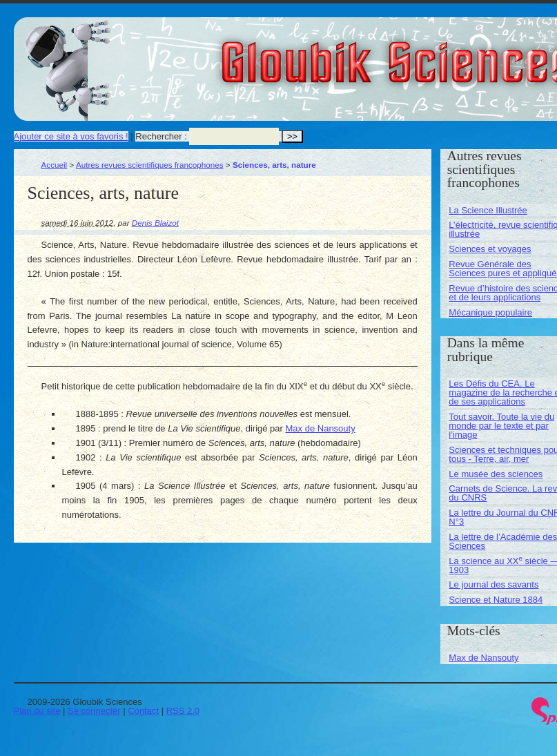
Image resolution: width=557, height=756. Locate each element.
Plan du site (37, 711)
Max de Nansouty (321, 428)
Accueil (55, 165)
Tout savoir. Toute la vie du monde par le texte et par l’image (501, 426)
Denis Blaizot (155, 223)
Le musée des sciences (496, 474)
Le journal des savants (494, 584)
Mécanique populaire (490, 312)
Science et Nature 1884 (496, 600)
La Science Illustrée (488, 210)
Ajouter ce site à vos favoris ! (71, 136)
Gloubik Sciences (475, 54)
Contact (143, 711)
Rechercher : (161, 136)
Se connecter (94, 711)
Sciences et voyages (490, 249)
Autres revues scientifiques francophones (150, 165)
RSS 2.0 (183, 711)
